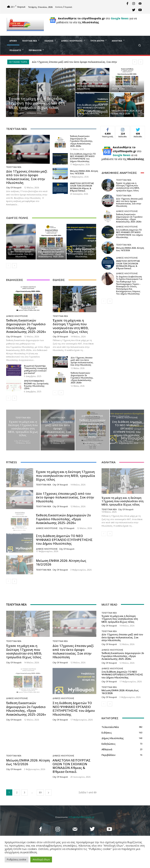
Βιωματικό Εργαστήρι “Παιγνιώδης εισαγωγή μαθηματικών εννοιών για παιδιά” (35, 369)
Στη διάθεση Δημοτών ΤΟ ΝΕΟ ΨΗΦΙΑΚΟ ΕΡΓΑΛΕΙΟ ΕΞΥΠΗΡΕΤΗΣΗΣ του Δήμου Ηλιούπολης (83, 157)
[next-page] (14, 266)
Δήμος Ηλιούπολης (51, 246)
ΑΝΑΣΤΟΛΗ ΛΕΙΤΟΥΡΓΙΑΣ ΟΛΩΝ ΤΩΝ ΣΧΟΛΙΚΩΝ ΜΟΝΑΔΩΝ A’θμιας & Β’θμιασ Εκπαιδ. (82, 187)
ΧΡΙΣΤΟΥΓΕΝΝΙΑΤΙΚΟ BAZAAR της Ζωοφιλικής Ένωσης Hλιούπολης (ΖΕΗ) (36, 385)
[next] (141, 62)
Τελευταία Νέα (16, 94)
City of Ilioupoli (14, 187)
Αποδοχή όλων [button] (41, 859)
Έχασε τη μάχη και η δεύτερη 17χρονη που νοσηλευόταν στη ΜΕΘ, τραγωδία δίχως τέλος (71, 326)
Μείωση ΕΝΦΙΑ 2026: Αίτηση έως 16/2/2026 (84, 172)
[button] (139, 45)
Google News (120, 18)
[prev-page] (8, 266)
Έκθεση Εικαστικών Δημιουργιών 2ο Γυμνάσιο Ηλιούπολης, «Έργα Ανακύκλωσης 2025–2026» (81, 141)
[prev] (135, 62)
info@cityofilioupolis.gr (82, 817)
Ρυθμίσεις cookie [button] (17, 859)
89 (40, 792)
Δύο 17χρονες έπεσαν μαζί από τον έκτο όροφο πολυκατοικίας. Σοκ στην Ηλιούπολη (27, 177)
